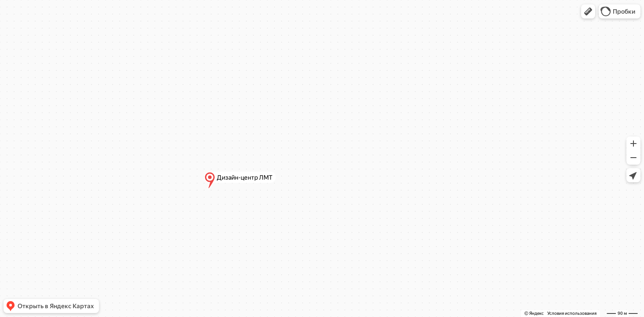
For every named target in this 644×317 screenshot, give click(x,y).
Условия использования (572, 313)
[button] (588, 11)
